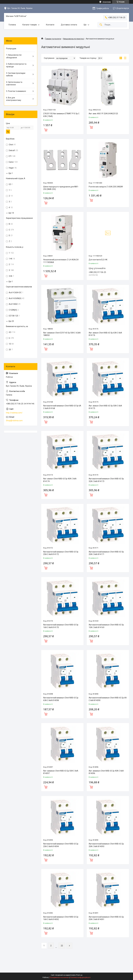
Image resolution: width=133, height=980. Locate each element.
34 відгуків (107, 2)
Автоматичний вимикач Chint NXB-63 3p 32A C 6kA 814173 (106, 480)
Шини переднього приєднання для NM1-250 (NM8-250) (61, 188)
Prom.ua (79, 975)
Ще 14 (11, 213)
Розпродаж (11, 49)
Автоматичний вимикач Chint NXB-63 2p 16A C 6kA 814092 (61, 918)
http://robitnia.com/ (14, 413)
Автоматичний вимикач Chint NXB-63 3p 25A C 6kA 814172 (61, 553)
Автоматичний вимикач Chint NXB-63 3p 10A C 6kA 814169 (106, 626)
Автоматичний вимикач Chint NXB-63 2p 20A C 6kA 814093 (106, 845)
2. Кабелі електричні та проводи (16, 65)
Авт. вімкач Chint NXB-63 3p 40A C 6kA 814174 (60, 480)
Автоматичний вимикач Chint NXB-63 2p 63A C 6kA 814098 (61, 699)
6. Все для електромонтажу (14, 99)
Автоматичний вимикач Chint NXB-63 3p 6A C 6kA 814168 (62, 407)
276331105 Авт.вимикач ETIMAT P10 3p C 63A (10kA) (61, 115)
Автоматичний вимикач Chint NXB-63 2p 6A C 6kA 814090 (108, 699)
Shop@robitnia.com (14, 421)
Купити (46, 130)
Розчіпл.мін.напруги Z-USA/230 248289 (106, 187)
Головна (12, 25)
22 (62, 946)
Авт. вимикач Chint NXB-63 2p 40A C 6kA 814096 (106, 772)
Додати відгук (123, 8)
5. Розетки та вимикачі (16, 91)
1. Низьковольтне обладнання (14, 56)
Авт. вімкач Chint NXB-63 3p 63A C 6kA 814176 (105, 334)
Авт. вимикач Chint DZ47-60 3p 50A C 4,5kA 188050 (62, 334)
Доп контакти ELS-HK (98, 260)
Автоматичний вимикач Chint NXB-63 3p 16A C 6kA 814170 (61, 626)
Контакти (50, 25)
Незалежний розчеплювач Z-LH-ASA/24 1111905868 (61, 261)
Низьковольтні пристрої (74, 39)
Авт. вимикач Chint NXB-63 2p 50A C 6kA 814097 (61, 772)
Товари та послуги (53, 39)
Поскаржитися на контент (59, 977)
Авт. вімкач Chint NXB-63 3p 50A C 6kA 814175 (105, 407)
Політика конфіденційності (80, 977)
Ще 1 (11, 173)
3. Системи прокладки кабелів (16, 74)
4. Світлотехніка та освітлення (14, 83)
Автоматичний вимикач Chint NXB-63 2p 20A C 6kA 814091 (106, 918)
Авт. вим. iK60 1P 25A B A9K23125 (103, 114)
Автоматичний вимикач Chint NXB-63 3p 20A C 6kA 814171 (106, 553)
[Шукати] (101, 25)
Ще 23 (11, 321)
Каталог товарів (30, 25)
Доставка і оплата (69, 25)
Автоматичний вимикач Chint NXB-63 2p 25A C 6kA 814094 (61, 845)
